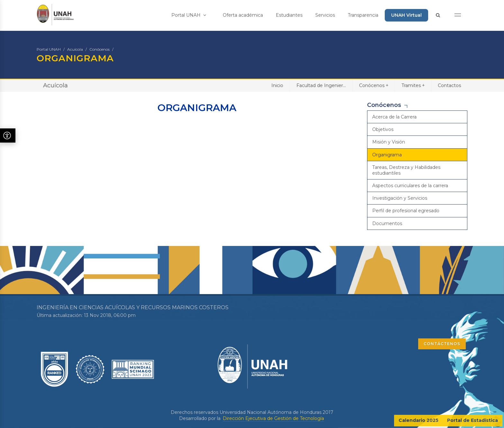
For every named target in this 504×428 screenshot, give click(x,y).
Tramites (413, 85)
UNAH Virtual (406, 15)
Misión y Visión (389, 142)
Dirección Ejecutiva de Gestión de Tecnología (273, 418)
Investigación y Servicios (400, 198)
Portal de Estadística (473, 420)
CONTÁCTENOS (442, 344)
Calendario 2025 (419, 420)
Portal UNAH (189, 15)
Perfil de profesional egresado (406, 211)
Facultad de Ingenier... (321, 85)
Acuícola (75, 49)
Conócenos (99, 49)
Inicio (277, 85)
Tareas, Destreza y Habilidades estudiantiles (406, 170)
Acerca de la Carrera (394, 117)
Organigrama (387, 155)
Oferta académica (243, 15)
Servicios (325, 15)
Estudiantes (289, 15)
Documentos (387, 223)
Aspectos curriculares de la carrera (410, 186)
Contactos (449, 85)
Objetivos (383, 129)
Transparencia (363, 15)
